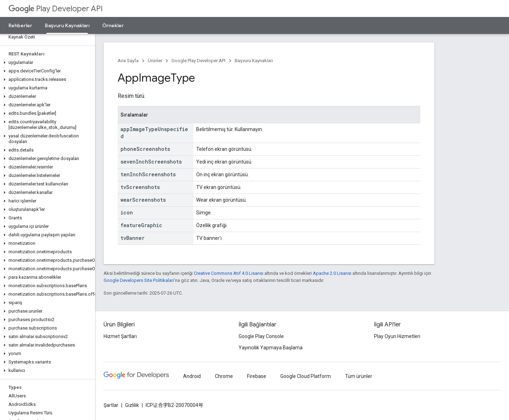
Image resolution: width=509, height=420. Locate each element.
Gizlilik (132, 405)
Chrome (224, 376)
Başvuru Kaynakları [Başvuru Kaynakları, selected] (67, 25)
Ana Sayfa (128, 61)
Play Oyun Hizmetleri (397, 336)
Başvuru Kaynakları (254, 61)
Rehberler (20, 25)
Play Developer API (56, 9)
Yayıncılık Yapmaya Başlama (271, 348)
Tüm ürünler (359, 376)
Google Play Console (261, 336)
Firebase (257, 376)
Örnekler (113, 25)
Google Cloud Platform (306, 376)
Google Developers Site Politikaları (139, 280)
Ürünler (155, 61)
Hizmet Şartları (120, 336)
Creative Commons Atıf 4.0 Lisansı (229, 273)
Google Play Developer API (198, 61)
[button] (46, 63)
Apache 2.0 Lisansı (332, 273)
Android (192, 376)
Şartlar (111, 405)
